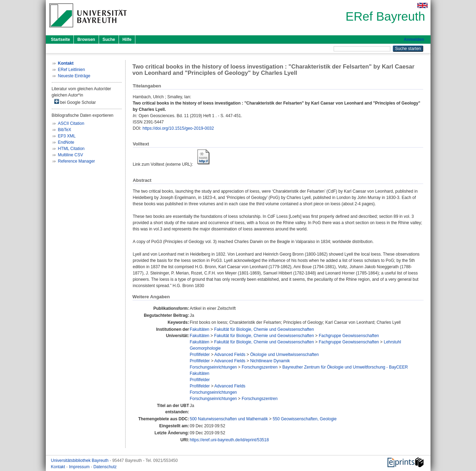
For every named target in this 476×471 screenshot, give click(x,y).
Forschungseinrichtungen (213, 367)
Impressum (80, 467)
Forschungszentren (260, 367)
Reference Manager (77, 161)
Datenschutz (105, 467)
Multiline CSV (71, 155)
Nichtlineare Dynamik (270, 361)
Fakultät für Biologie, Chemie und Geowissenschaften (264, 329)
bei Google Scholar (75, 102)
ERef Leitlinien (72, 70)
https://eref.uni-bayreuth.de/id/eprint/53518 (229, 440)
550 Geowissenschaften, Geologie (305, 419)
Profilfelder (200, 355)
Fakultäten (199, 329)
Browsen (86, 40)
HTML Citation (71, 149)
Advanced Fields (230, 355)
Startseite (61, 40)
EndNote (66, 142)
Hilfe (127, 40)
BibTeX (65, 130)
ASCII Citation (71, 123)
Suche (109, 40)
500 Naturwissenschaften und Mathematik (229, 419)
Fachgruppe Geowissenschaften (349, 336)
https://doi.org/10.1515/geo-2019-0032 (178, 128)
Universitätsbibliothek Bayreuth (80, 461)
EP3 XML (67, 136)
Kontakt (59, 467)
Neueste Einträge (74, 76)
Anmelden (414, 40)
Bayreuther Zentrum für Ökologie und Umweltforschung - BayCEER (345, 367)
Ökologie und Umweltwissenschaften (284, 355)
